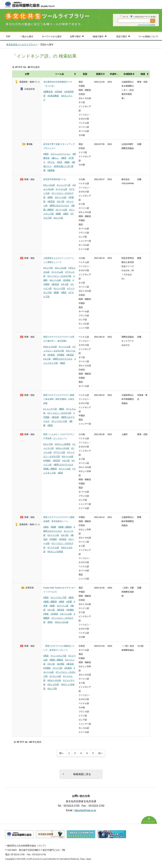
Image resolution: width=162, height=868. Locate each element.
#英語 (46, 154)
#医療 (58, 214)
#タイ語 (61, 201)
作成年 (113, 74)
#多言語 (51, 201)
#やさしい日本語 (62, 444)
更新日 (99, 74)
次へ (100, 753)
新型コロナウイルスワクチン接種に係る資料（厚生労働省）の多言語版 (59, 399)
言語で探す (122, 36)
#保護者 (51, 170)
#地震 (52, 606)
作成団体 (128, 74)
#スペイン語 (53, 535)
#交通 (69, 602)
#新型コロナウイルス (59, 206)
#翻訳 (61, 409)
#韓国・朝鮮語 (50, 469)
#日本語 (58, 92)
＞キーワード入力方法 (146, 25)
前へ (62, 753)
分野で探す (75, 36)
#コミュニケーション (60, 154)
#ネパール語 (61, 197)
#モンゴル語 (49, 185)
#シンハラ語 (59, 288)
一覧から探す (27, 36)
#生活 (60, 162)
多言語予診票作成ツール (55, 179)
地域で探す (98, 36)
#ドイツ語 (57, 668)
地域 (143, 74)
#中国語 (61, 355)
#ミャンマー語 (64, 185)
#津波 (46, 614)
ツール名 (59, 74)
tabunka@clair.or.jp (85, 810)
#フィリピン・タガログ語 (59, 276)
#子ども (51, 162)
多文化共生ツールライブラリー (22, 44)
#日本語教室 (53, 96)
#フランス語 (59, 452)
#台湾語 (61, 664)
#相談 (67, 162)
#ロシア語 (58, 218)
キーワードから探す (52, 36)
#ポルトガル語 (50, 347)
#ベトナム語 (61, 189)
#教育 (64, 158)
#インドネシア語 (59, 421)
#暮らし (55, 158)
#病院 (50, 197)
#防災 (50, 622)
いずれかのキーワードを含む (143, 17)
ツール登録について (148, 36)
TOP (8, 36)
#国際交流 (48, 92)
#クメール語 (61, 210)
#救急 (61, 602)
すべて (124, 17)
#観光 (71, 597)
